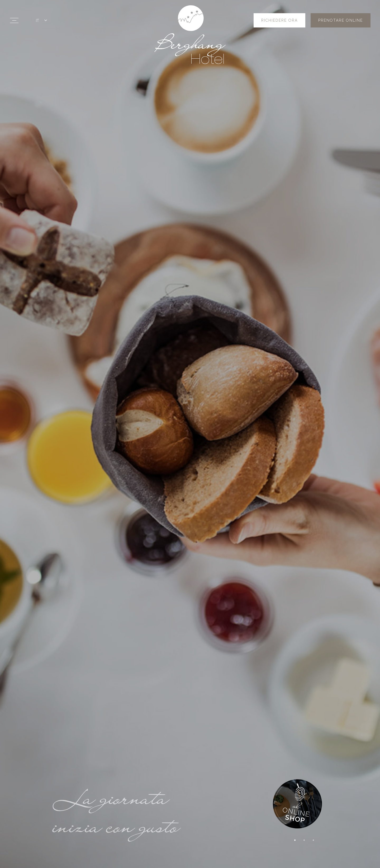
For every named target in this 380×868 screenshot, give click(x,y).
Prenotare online (341, 20)
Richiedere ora (279, 20)
